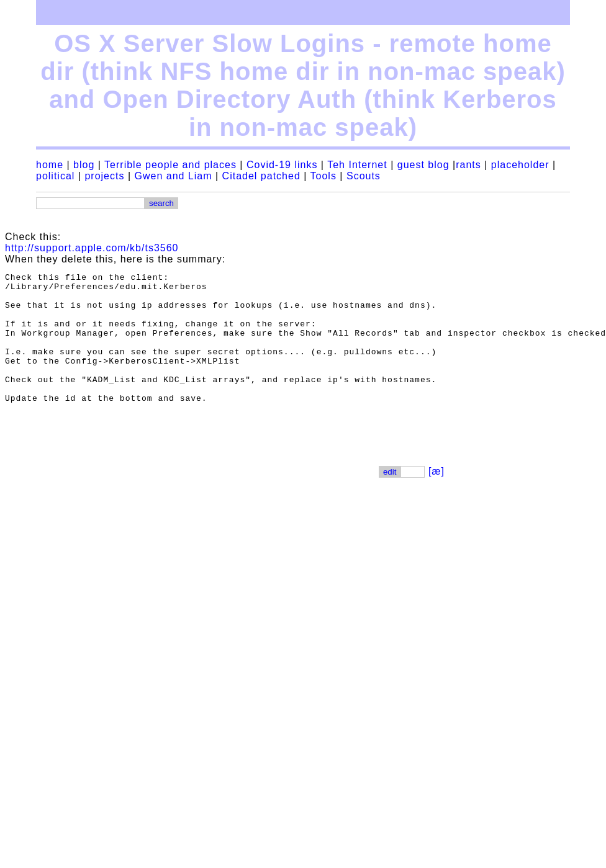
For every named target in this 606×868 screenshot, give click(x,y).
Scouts (364, 176)
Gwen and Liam (173, 176)
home (50, 165)
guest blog (423, 165)
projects (104, 176)
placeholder (520, 165)
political (55, 176)
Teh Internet (357, 165)
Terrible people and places (170, 165)
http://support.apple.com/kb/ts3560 (92, 248)
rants (468, 165)
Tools (323, 176)
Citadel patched (261, 176)
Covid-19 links (282, 165)
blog (84, 165)
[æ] (436, 497)
